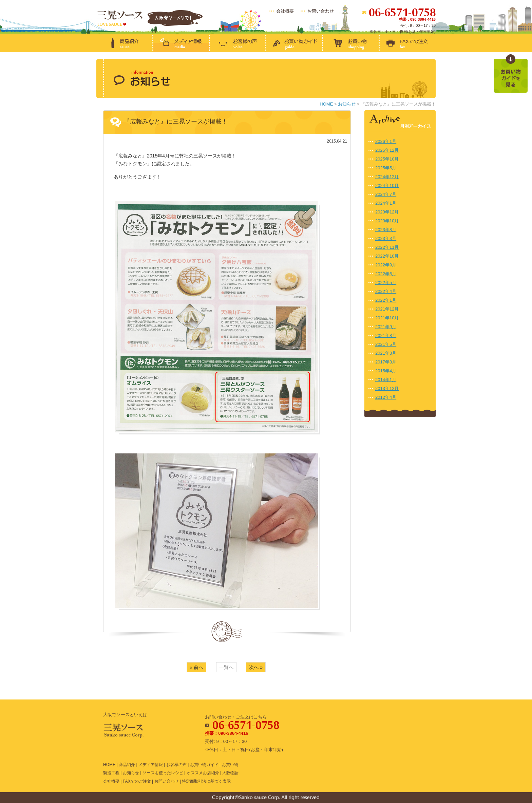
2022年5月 (386, 283)
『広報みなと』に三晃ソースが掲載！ (176, 122)
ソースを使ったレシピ (163, 773)
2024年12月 (387, 177)
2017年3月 (386, 362)
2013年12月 (387, 388)
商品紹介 (127, 765)
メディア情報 (151, 765)
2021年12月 (387, 309)
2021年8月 (386, 335)
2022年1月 (386, 300)
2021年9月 (386, 327)
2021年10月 (387, 318)
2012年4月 (386, 397)
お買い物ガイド (204, 765)
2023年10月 (387, 221)
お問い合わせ (321, 11)
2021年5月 (386, 344)
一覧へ (226, 667)
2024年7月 (386, 194)
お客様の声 (176, 765)
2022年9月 (386, 265)
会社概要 (285, 11)
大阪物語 (230, 773)
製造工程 (111, 773)
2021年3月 (386, 353)
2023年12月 (387, 212)
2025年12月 (387, 150)
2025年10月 (387, 159)
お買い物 (230, 765)
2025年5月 (386, 168)
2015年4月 (386, 371)
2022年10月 (387, 256)
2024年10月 (387, 185)
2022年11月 (387, 247)
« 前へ (196, 667)
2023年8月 (386, 230)
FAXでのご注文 (137, 781)
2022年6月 (386, 274)
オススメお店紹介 (203, 773)
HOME (326, 104)
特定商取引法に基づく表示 (206, 781)
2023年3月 (386, 238)
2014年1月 (386, 380)
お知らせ (347, 104)
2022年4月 (386, 291)
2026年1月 (386, 141)
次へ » (256, 667)
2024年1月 (386, 203)
